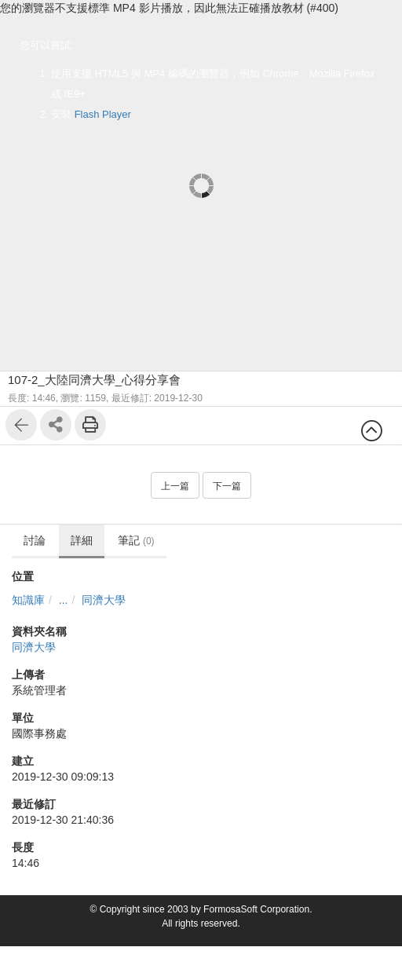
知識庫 (28, 600)
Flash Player (103, 114)
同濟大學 (104, 600)
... (64, 600)
